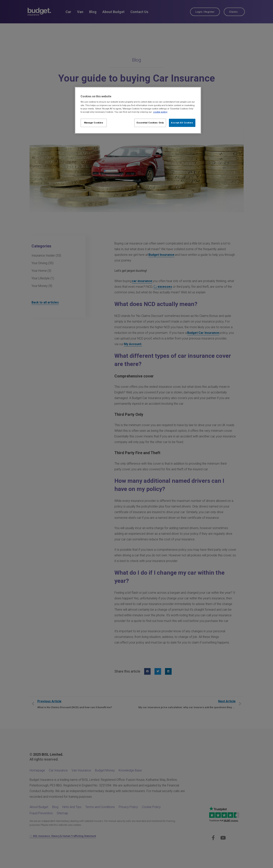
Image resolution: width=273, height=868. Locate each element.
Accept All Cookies (182, 123)
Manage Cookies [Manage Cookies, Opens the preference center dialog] (94, 123)
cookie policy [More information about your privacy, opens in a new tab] (160, 112)
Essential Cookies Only (150, 123)
